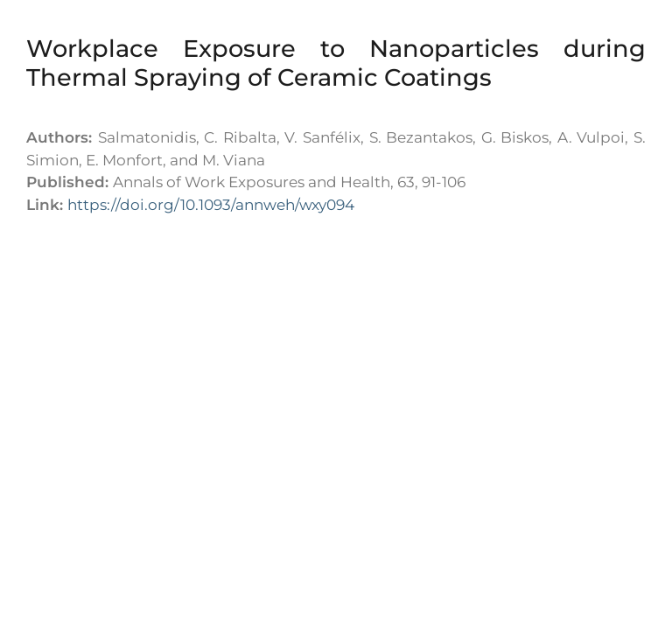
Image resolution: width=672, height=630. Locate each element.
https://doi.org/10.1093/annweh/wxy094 (211, 205)
